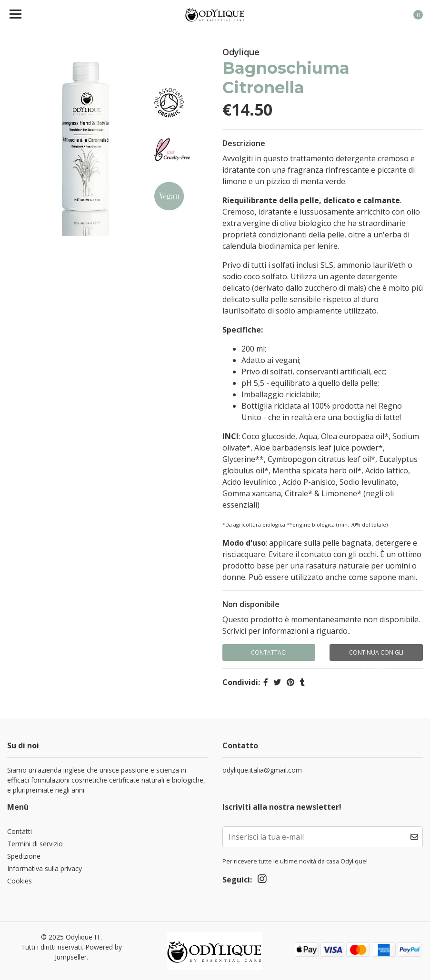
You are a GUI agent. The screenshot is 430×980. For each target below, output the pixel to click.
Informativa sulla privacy (45, 868)
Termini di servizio (35, 844)
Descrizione (244, 143)
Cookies (20, 881)
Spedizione (24, 856)
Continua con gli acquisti (376, 655)
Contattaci (269, 652)
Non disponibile (251, 604)
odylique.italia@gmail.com (262, 770)
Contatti (20, 831)
